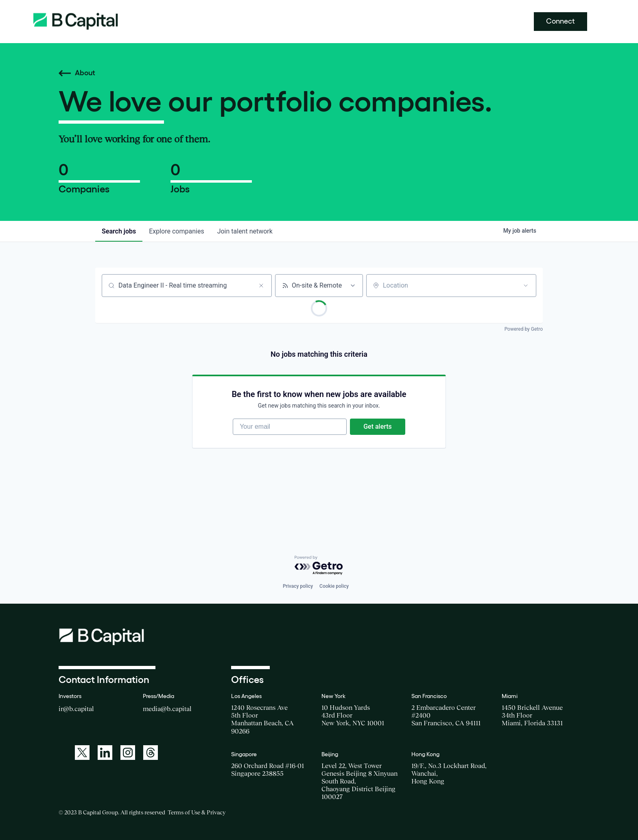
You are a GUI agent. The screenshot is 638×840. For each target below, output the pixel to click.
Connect (560, 21)
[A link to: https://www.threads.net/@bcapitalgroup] (151, 753)
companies (176, 231)
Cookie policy (334, 586)
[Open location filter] (526, 286)
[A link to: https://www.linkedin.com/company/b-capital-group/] (105, 753)
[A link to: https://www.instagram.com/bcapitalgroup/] (128, 753)
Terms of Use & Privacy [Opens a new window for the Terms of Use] (197, 812)
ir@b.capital (76, 709)
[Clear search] (261, 286)
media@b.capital (167, 709)
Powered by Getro (524, 329)
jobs (119, 231)
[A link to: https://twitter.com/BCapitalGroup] (82, 753)
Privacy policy (298, 586)
